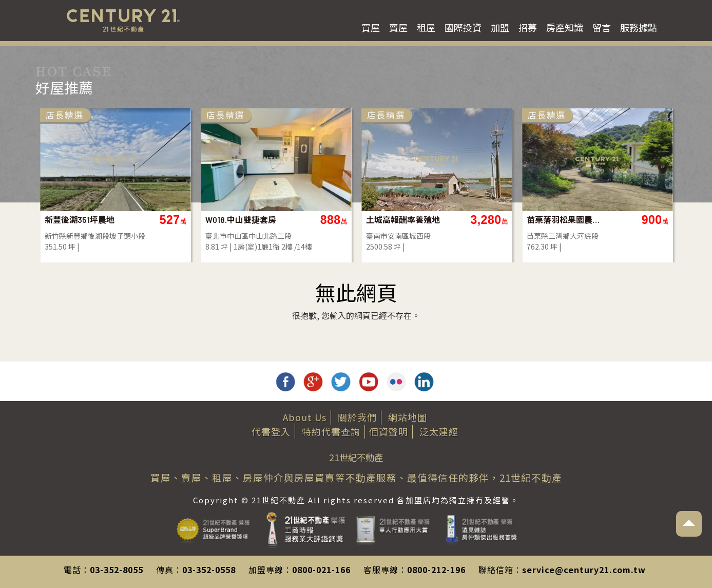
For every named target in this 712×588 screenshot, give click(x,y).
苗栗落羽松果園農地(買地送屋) (564, 220)
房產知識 (565, 27)
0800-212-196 (436, 570)
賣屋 (398, 27)
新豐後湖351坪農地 (80, 220)
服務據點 (639, 27)
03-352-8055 (117, 570)
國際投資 (463, 27)
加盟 (500, 27)
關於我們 (357, 417)
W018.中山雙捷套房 (241, 220)
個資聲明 (389, 431)
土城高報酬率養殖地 (403, 220)
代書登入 (271, 431)
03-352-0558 (209, 570)
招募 (528, 27)
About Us (305, 417)
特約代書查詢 (331, 431)
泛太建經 (439, 431)
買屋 (371, 27)
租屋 (426, 27)
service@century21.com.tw (584, 570)
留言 (602, 27)
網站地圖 (408, 417)
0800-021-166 (321, 570)
